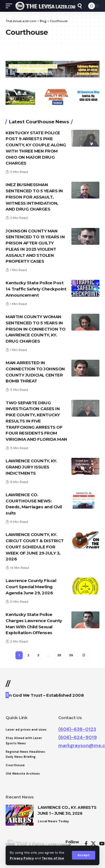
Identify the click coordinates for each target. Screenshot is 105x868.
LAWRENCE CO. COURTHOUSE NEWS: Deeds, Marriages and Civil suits (34, 504)
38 (59, 655)
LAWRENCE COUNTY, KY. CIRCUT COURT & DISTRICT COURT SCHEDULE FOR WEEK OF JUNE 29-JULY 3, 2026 (35, 547)
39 (71, 655)
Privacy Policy (22, 858)
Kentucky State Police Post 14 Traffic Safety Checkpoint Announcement (36, 289)
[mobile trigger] (10, 6)
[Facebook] (86, 844)
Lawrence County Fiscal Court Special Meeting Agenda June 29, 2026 (31, 587)
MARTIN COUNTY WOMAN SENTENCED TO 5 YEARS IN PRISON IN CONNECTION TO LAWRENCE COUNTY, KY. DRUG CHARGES (36, 329)
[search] (80, 6)
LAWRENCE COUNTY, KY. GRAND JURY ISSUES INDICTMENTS (31, 467)
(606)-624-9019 (78, 737)
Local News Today (53, 821)
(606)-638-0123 (77, 729)
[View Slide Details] (53, 69)
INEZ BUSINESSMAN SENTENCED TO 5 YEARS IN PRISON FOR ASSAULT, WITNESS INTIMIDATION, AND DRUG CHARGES (34, 197)
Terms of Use (53, 858)
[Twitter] (93, 844)
